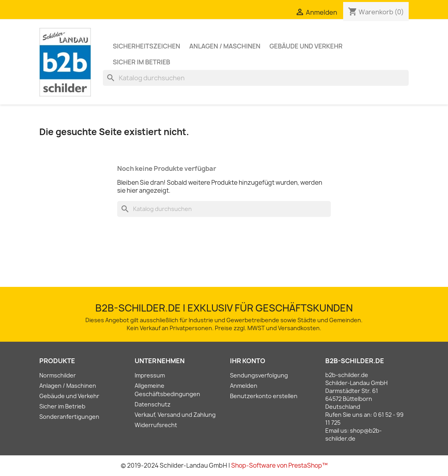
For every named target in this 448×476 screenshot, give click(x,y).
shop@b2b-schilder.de (353, 434)
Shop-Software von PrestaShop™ (279, 465)
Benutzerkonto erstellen (264, 396)
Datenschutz (153, 404)
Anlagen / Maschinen (225, 46)
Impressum (150, 375)
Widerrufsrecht (156, 425)
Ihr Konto (248, 361)
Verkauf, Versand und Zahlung (175, 415)
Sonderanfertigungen (69, 417)
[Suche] (256, 78)
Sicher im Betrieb (141, 62)
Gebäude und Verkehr (306, 46)
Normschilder (58, 375)
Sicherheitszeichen (147, 46)
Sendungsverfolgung (259, 375)
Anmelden (244, 386)
